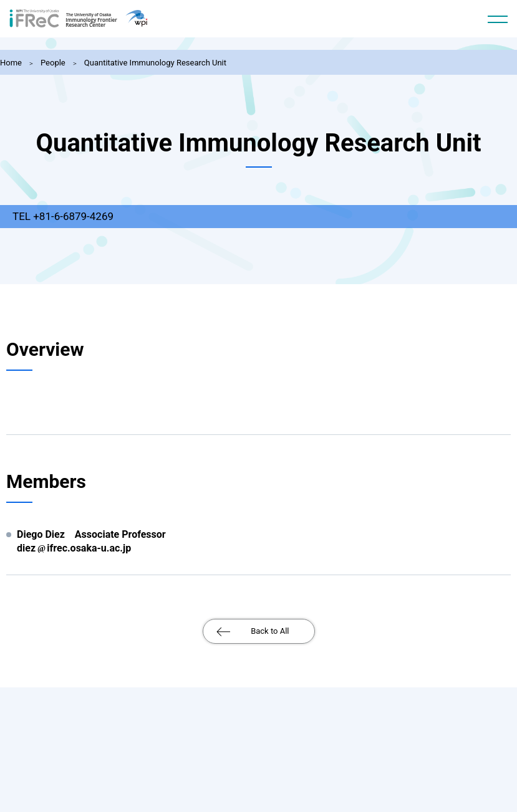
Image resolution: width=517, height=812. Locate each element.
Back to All (270, 631)
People (53, 63)
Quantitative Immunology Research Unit (155, 63)
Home (11, 63)
